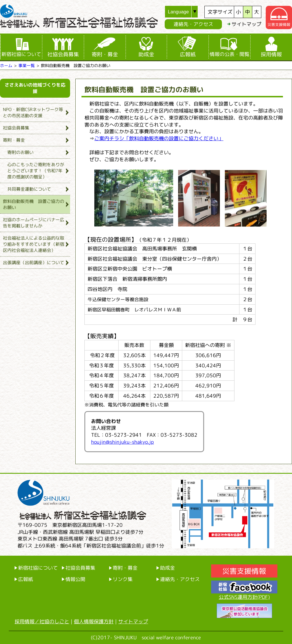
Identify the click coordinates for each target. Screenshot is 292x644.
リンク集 (123, 579)
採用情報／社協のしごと (42, 621)
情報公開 (75, 579)
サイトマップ (246, 24)
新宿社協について (21, 54)
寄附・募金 (105, 54)
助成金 (146, 54)
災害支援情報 (244, 571)
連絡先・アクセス (193, 24)
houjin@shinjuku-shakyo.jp (122, 442)
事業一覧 (27, 65)
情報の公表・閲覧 (230, 54)
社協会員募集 (63, 54)
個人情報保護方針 (94, 621)
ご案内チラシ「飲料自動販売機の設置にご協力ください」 (159, 138)
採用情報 (271, 54)
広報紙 (188, 54)
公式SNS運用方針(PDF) (244, 597)
